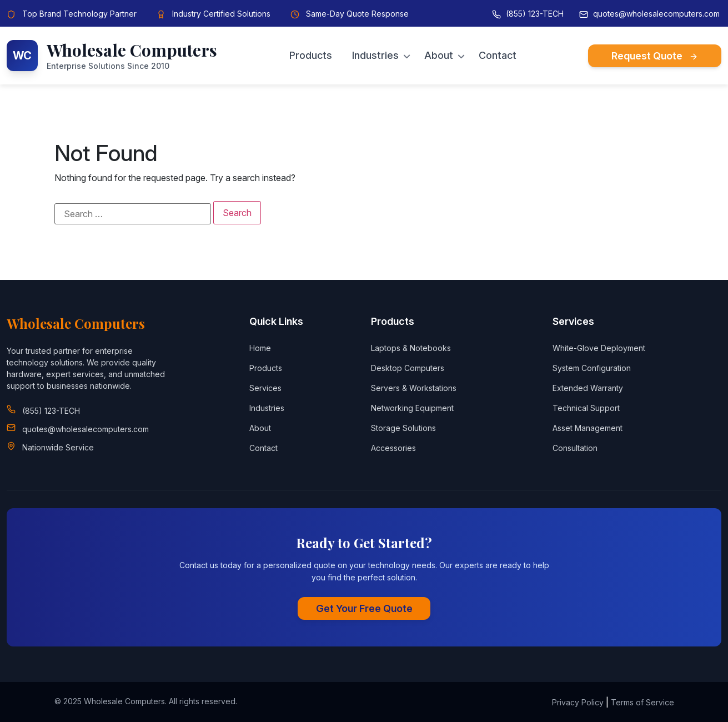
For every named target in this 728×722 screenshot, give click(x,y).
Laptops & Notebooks (411, 348)
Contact (498, 56)
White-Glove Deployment (599, 348)
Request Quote (655, 56)
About (439, 56)
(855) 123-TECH (535, 14)
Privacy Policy (578, 702)
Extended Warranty (588, 388)
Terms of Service (642, 702)
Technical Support (586, 408)
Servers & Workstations (414, 388)
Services (265, 388)
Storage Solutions (403, 428)
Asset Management (588, 428)
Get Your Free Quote (364, 608)
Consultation (575, 448)
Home (260, 348)
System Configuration (592, 368)
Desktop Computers (408, 368)
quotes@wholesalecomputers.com (656, 14)
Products (311, 56)
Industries (375, 56)
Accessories (393, 448)
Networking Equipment (412, 408)
